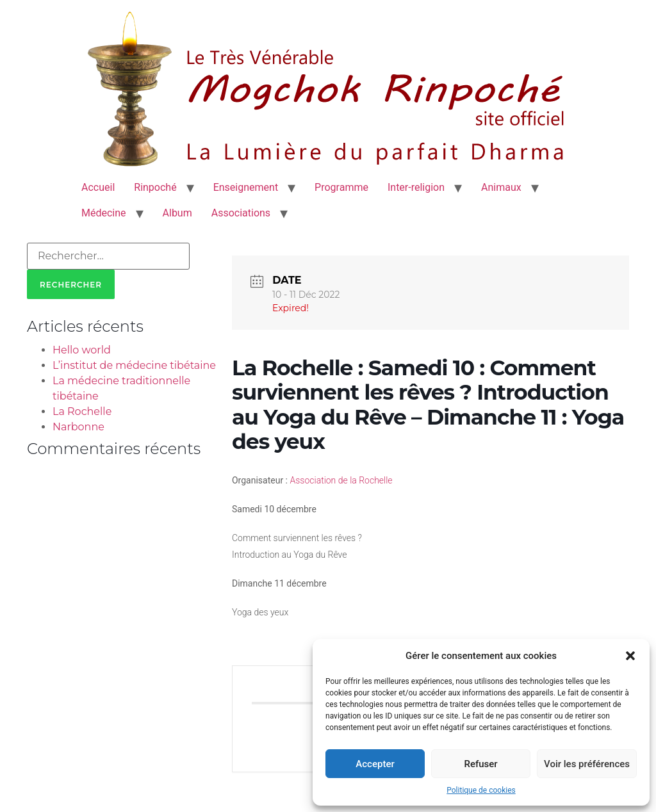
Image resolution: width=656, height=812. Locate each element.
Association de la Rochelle (341, 480)
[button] (630, 656)
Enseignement (246, 187)
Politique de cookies (481, 790)
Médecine (104, 213)
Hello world (82, 350)
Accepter (375, 764)
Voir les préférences (587, 764)
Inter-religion (416, 187)
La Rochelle (82, 411)
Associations (241, 213)
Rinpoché (155, 187)
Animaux (501, 187)
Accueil (98, 187)
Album (177, 213)
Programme (341, 187)
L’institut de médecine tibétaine (134, 365)
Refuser (480, 764)
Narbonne (78, 427)
